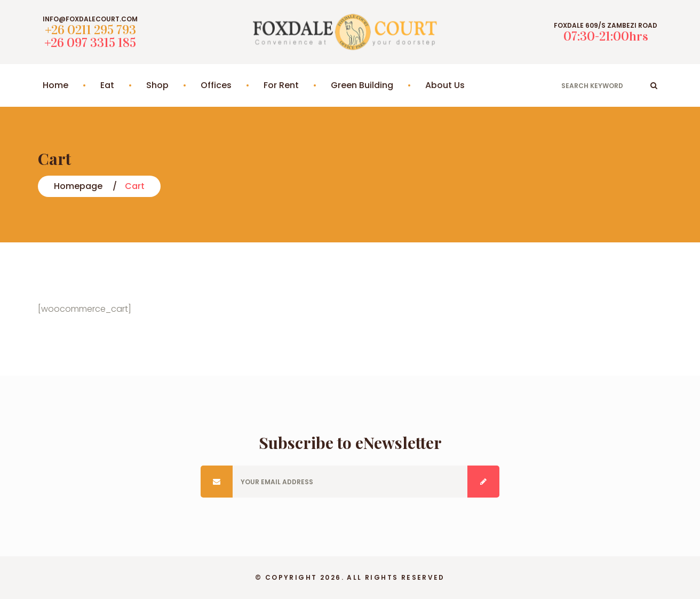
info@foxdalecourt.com (90, 19)
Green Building (362, 85)
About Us (445, 85)
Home (55, 85)
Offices (216, 85)
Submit (483, 482)
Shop (157, 85)
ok (654, 85)
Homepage (78, 186)
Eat (107, 85)
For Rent (281, 85)
